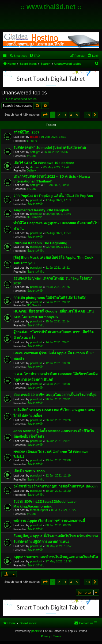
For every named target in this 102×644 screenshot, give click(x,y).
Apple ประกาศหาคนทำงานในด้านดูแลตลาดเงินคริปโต (56, 557)
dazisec (35, 167)
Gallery (31, 170)
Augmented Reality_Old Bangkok (41, 210)
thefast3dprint (39, 510)
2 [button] (59, 115)
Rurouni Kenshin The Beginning (40, 243)
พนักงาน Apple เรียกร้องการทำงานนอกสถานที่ (49, 521)
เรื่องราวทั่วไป (35, 204)
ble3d (34, 137)
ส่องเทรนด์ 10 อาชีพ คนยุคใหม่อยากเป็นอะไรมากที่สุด (55, 395)
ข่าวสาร (32, 141)
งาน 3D (31, 156)
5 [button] (77, 115)
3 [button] (65, 115)
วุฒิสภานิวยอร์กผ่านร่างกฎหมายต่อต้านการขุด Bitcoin (55, 486)
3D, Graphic (34, 217)
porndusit (36, 200)
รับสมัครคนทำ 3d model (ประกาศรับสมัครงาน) (50, 148)
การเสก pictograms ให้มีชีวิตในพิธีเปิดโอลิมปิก (50, 298)
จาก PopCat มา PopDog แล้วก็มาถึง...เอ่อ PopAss (53, 196)
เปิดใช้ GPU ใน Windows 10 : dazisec (44, 163)
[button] (45, 115)
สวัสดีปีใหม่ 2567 (26, 132)
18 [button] (88, 115)
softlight (35, 152)
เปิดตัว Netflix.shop (29, 471)
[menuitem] (18, 56)
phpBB (36, 631)
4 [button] (71, 115)
